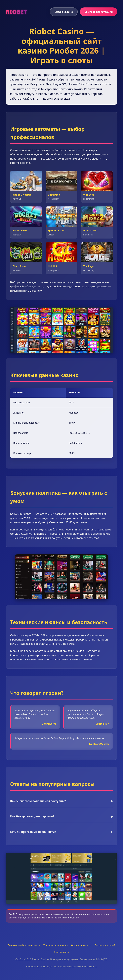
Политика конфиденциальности (24, 945)
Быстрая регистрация (99, 12)
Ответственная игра (81, 945)
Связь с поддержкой (105, 945)
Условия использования (56, 945)
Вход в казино (64, 12)
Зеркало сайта (61, 952)
